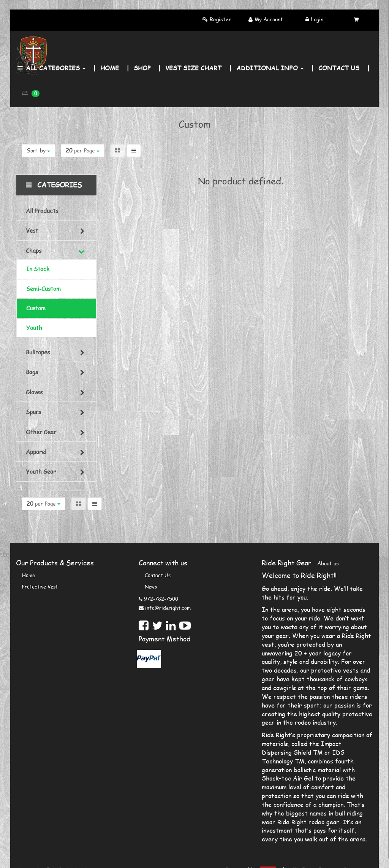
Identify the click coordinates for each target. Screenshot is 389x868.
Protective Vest (40, 587)
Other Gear (41, 432)
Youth (34, 328)
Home (28, 575)
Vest (32, 230)
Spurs (33, 412)
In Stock (38, 269)
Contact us (158, 575)
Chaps (34, 251)
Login (317, 19)
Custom (36, 308)
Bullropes (38, 352)
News (151, 587)
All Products (42, 211)
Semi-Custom (43, 289)
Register (221, 19)
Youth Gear (41, 471)
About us (328, 563)
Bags (32, 372)
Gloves (34, 392)
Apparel (36, 452)
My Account (269, 19)
